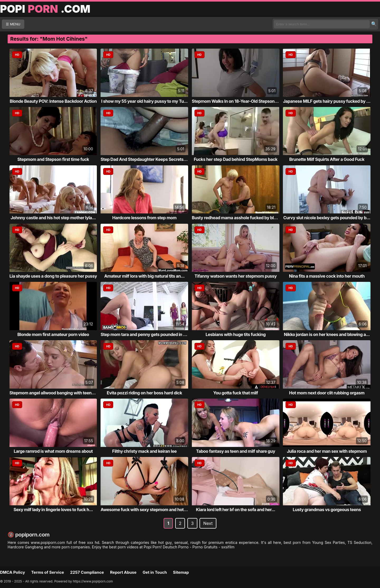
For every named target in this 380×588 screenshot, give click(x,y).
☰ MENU (13, 24)
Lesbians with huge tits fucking (236, 334)
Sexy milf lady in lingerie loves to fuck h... (53, 510)
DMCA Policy (13, 572)
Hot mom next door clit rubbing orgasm (327, 393)
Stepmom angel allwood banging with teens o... (55, 393)
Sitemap (181, 572)
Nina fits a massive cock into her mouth (327, 276)
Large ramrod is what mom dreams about (53, 451)
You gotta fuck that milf (236, 393)
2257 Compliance (87, 572)
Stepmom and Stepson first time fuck (53, 159)
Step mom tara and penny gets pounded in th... (146, 334)
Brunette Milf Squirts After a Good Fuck (327, 159)
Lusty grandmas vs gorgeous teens (327, 510)
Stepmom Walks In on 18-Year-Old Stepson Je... (238, 101)
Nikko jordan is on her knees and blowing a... (327, 334)
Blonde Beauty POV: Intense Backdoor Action (53, 101)
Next (208, 523)
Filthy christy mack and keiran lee (144, 451)
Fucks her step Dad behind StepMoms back (236, 159)
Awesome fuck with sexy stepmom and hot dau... (148, 510)
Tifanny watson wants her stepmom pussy (236, 276)
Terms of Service (47, 572)
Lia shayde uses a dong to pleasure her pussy (53, 276)
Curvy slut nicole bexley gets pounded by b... (327, 218)
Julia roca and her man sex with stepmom (327, 451)
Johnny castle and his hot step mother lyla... (53, 218)
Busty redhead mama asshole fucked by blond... (238, 218)
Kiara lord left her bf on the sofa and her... (236, 510)
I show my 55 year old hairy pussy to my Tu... (144, 101)
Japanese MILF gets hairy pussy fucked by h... (328, 101)
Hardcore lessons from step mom (144, 218)
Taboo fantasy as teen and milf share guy (236, 451)
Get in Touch (155, 572)
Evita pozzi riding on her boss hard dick (144, 393)
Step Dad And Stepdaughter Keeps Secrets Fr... (146, 159)
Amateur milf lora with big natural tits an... (144, 276)
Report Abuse (123, 572)
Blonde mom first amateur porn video (53, 334)
